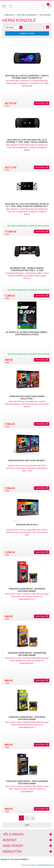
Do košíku (40, 103)
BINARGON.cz (48, 865)
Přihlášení (43, 6)
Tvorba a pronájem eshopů (32, 865)
